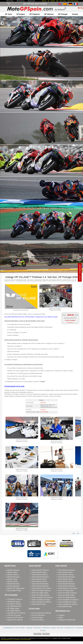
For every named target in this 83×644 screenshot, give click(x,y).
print (78, 533)
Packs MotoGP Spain (65, 606)
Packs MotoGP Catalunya (67, 570)
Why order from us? (70, 628)
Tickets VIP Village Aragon (40, 593)
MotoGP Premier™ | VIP (68, 280)
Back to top (79, 636)
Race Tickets (63, 1)
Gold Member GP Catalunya (16, 613)
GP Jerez (8, 14)
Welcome (44, 1)
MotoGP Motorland (13, 586)
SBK (57, 1)
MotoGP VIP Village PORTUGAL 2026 (51, 281)
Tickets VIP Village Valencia (40, 595)
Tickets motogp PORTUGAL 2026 (19, 280)
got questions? (70, 322)
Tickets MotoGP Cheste (39, 581)
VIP (49, 1)
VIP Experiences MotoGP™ (56, 280)
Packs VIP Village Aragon (66, 595)
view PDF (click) (44, 412)
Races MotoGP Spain (14, 591)
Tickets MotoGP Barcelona (40, 577)
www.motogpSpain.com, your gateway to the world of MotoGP (16, 640)
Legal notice (29, 628)
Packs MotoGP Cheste (66, 581)
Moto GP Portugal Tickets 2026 (34, 281)
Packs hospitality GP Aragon (67, 602)
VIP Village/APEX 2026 (21, 281)
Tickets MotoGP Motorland (40, 586)
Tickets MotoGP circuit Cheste (41, 588)
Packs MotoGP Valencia (66, 575)
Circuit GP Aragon (37, 617)
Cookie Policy (46, 628)
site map (43, 630)
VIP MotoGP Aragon (14, 602)
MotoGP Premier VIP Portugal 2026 (68, 281)
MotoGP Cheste (12, 581)
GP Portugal (63, 14)
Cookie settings (37, 634)
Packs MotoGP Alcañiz (66, 579)
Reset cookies (46, 634)
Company (61, 615)
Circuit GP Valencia (38, 620)
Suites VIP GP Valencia (15, 620)
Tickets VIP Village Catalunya (41, 591)
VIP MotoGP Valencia (14, 604)
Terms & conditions (20, 628)
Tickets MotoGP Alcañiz (39, 579)
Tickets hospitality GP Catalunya (42, 597)
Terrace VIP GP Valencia (15, 617)
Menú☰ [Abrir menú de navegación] (9, 4)
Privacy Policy (38, 628)
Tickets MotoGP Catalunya (40, 570)
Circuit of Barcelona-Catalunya (41, 613)
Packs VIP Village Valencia (67, 597)
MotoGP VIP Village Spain (16, 588)
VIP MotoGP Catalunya (15, 599)
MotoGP (53, 1)
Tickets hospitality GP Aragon (41, 600)
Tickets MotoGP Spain (39, 604)
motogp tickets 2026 (9, 628)
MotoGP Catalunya (13, 570)
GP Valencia (49, 14)
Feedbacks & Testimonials (67, 620)
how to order (60, 628)
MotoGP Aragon (12, 572)
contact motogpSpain (80, 272)
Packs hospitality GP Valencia (68, 604)
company (53, 628)
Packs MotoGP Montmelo (66, 584)
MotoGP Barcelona (13, 577)
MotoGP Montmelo (13, 584)
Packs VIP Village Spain (66, 591)
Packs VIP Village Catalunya (67, 593)
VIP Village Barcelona (14, 606)
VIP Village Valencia (14, 611)
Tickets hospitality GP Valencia (41, 602)
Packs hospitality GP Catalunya (68, 600)
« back (73, 533)
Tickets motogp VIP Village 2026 (41, 280)
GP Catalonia (35, 14)
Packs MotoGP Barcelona (67, 577)
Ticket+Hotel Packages (73, 1)
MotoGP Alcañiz (12, 579)
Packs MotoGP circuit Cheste (68, 588)
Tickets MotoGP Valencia (40, 575)
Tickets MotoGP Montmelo (40, 584)
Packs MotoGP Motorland (66, 586)
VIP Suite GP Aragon (14, 615)
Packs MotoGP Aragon (66, 572)
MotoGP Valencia (13, 575)
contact (75, 14)
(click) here (43, 403)
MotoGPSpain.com (33, 638)
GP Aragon (21, 14)
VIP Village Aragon (13, 608)
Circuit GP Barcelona (38, 615)
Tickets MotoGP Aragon (39, 572)
